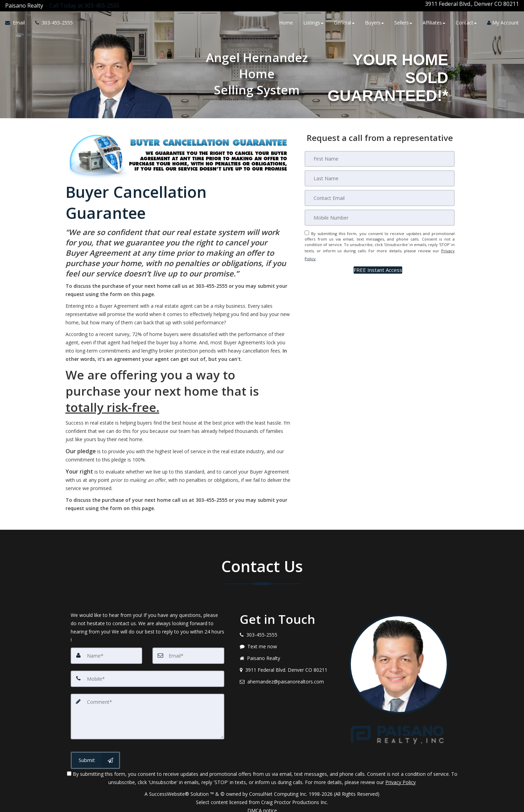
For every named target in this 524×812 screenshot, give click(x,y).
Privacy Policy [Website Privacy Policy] (401, 776)
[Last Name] (380, 174)
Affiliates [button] (434, 22)
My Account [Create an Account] (503, 22)
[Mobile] (380, 213)
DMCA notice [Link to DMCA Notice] (262, 804)
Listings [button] (313, 22)
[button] (378, 260)
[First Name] (380, 155)
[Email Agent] (18, 22)
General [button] (344, 22)
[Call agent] (81, 4)
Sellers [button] (403, 22)
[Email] (380, 194)
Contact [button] (466, 22)
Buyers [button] (374, 22)
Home (286, 22)
